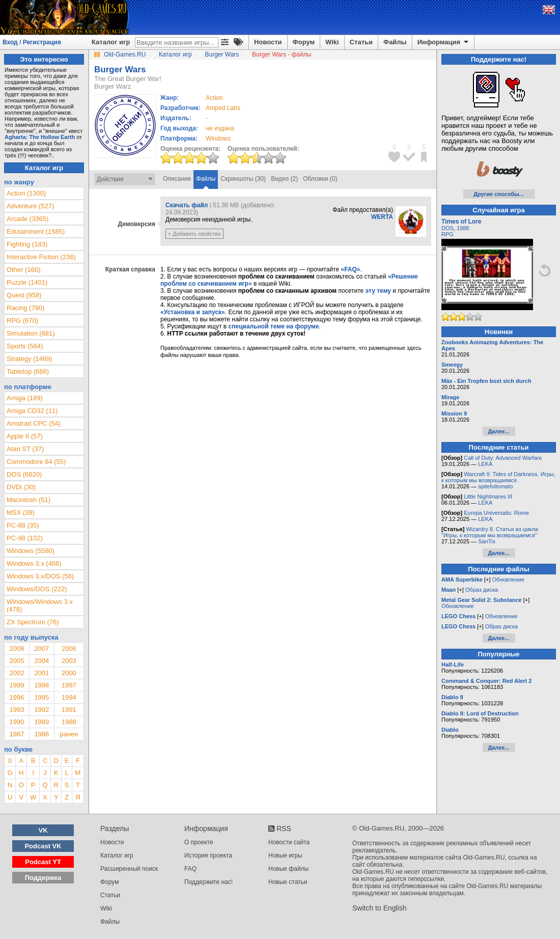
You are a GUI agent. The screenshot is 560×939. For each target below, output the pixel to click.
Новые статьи (288, 882)
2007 (41, 648)
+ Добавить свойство (194, 234)
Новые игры (285, 855)
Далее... (498, 431)
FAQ (190, 869)
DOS (447, 228)
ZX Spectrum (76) (33, 622)
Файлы (395, 42)
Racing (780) (25, 308)
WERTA (382, 217)
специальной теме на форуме (274, 326)
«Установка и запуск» (193, 312)
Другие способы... (499, 194)
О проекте (199, 842)
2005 (17, 661)
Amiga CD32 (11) (32, 411)
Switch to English (380, 908)
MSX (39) (21, 513)
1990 (17, 722)
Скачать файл (187, 205)
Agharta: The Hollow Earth (40, 137)
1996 (17, 697)
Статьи (361, 42)
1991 (69, 710)
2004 (41, 661)
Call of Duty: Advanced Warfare (503, 458)
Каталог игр (111, 42)
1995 (41, 697)
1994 (69, 697)
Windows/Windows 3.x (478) (40, 605)
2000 (69, 673)
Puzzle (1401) (27, 282)
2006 (69, 648)
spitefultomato (495, 486)
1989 (41, 722)
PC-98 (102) (25, 538)
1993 (17, 710)
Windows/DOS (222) (37, 589)
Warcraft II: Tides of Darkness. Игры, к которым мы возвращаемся (498, 477)
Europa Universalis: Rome (496, 513)
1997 (69, 685)
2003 (69, 661)
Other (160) (23, 270)
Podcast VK (43, 846)
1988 (69, 722)
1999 (17, 685)
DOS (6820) (24, 474)
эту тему (378, 291)
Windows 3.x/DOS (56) (40, 576)
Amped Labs (223, 108)
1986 (41, 734)
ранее (69, 734)
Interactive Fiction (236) (41, 257)
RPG (447, 234)
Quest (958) (24, 295)
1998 (41, 685)
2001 (41, 673)
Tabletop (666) (28, 371)
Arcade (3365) (27, 219)
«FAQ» (350, 269)
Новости (268, 42)
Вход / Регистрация (32, 42)
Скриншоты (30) (243, 179)
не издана (220, 128)
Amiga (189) (25, 398)
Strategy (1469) (30, 359)
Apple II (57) (25, 436)
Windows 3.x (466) (34, 563)
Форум (304, 42)
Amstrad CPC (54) (34, 423)
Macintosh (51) (29, 500)
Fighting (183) (27, 244)
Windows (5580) (31, 551)
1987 (17, 734)
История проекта (208, 855)
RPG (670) (22, 321)
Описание (177, 179)
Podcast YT (43, 862)
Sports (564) (25, 346)
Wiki (332, 42)
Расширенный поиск (129, 869)
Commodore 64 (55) (36, 462)
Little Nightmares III (488, 496)
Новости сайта (289, 842)
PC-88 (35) (23, 525)
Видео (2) (284, 179)
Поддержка (43, 878)
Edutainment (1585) (36, 231)
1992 (41, 710)
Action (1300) (26, 193)
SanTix (487, 541)
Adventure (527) (30, 206)
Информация (444, 42)
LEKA (485, 464)
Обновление (509, 579)
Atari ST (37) (25, 449)
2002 (17, 673)
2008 (17, 648)
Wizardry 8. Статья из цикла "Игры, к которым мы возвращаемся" (490, 532)
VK (43, 830)
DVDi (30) (21, 487)
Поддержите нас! (208, 882)
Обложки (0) (320, 179)
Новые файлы (288, 869)
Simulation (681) (31, 333)
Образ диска (482, 590)
